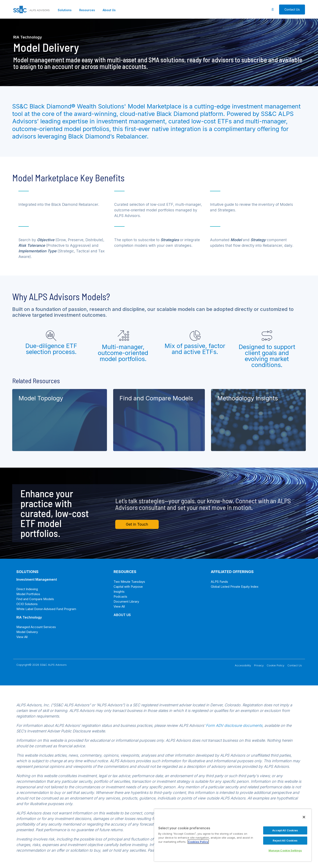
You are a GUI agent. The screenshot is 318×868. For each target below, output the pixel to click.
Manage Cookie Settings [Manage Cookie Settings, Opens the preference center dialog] (285, 850)
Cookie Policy (275, 665)
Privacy (259, 665)
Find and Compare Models (35, 599)
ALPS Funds (219, 582)
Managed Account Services (36, 627)
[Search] (273, 10)
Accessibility (243, 665)
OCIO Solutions (27, 604)
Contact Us (295, 665)
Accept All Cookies (285, 830)
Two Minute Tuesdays (129, 582)
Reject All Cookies (285, 840)
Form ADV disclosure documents (234, 725)
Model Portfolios (28, 594)
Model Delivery (27, 632)
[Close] (304, 817)
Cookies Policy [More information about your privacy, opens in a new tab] (198, 842)
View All (22, 637)
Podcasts (120, 597)
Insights (119, 592)
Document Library (126, 601)
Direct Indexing (27, 589)
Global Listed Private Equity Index (235, 587)
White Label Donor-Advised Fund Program (46, 609)
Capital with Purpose (128, 587)
